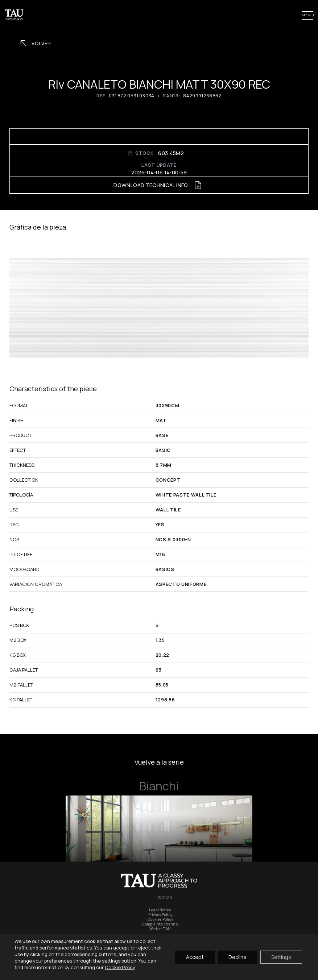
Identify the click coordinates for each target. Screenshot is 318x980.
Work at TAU (160, 929)
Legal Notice (160, 910)
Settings (281, 957)
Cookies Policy (160, 920)
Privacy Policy (160, 915)
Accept (195, 957)
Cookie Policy (120, 967)
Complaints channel (160, 924)
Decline (238, 957)
